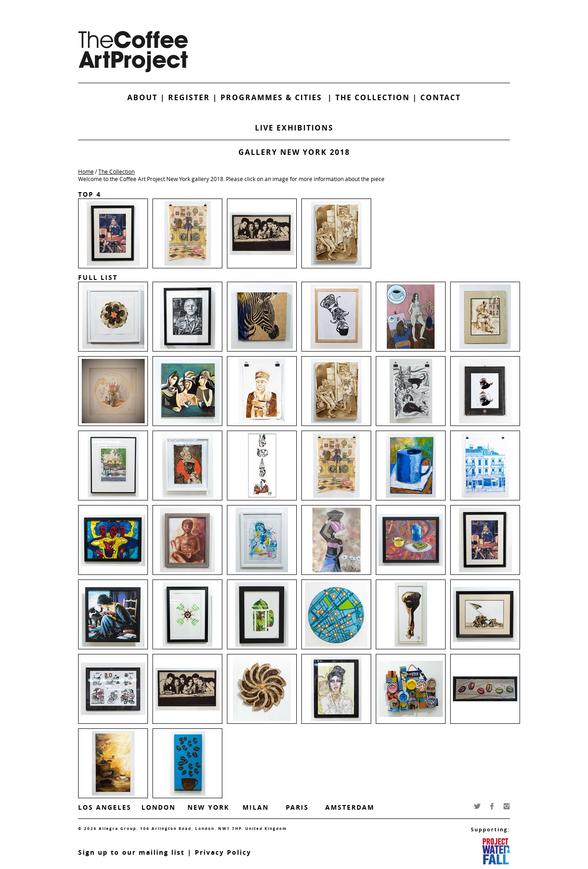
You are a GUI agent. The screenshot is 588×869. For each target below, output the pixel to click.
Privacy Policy (223, 852)
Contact (441, 97)
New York (208, 807)
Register (189, 97)
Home (86, 171)
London (158, 807)
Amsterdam (350, 807)
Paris (297, 807)
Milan (256, 807)
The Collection (374, 97)
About (142, 97)
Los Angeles (105, 807)
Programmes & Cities (274, 97)
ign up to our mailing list (134, 852)
